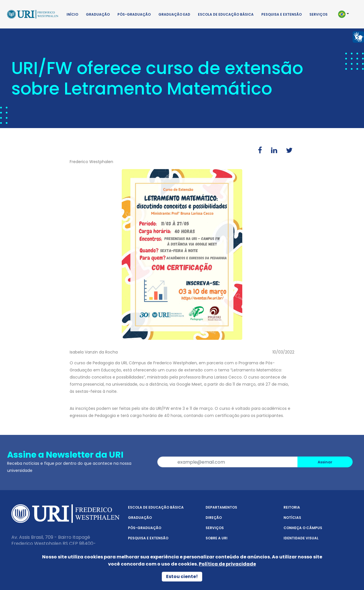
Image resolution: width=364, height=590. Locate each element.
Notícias (292, 518)
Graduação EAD (174, 14)
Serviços (318, 14)
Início (72, 14)
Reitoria (292, 507)
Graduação (98, 14)
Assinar (325, 462)
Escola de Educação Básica (226, 14)
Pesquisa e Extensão (282, 14)
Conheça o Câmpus (303, 528)
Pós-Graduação (134, 14)
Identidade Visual (301, 538)
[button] (346, 14)
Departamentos (221, 507)
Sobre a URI (217, 538)
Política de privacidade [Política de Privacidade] (227, 564)
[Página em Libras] (358, 37)
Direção (214, 518)
